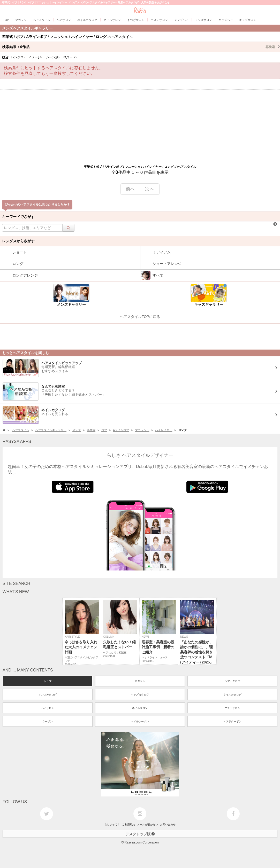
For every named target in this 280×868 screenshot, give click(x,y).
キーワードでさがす (18, 217)
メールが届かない (148, 824)
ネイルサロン (140, 708)
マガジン (140, 681)
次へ (150, 189)
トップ (48, 681)
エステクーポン (232, 721)
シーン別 (53, 57)
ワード (70, 57)
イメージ (35, 57)
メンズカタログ (48, 695)
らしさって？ (112, 824)
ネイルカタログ (232, 695)
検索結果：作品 (141, 47)
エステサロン (232, 708)
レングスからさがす (18, 241)
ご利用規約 (128, 824)
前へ (130, 189)
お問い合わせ (168, 824)
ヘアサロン (48, 708)
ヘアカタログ (232, 681)
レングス (18, 57)
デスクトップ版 (140, 834)
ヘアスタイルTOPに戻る (140, 317)
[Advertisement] (140, 126)
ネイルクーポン (140, 721)
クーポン (48, 721)
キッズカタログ (140, 695)
